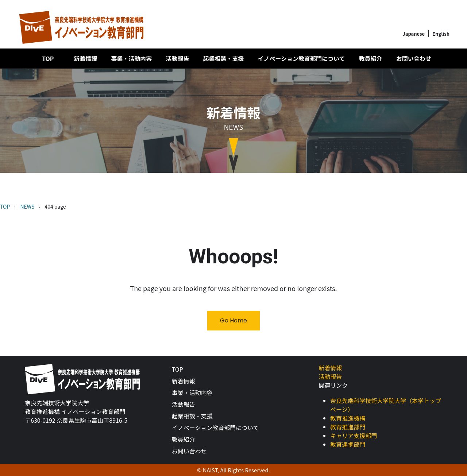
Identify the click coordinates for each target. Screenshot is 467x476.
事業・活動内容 (131, 58)
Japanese (414, 34)
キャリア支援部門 (354, 436)
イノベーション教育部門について (301, 58)
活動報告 (177, 58)
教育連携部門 (348, 444)
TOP (48, 58)
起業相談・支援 (223, 58)
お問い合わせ (414, 58)
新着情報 (85, 58)
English (441, 34)
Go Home (233, 320)
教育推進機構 (348, 418)
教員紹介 (371, 58)
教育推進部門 (348, 427)
